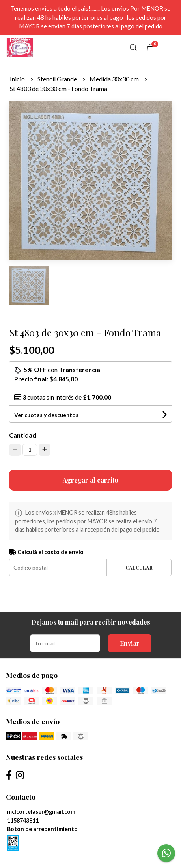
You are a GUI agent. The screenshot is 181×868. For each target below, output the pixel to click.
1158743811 (23, 820)
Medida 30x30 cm (115, 79)
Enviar (130, 643)
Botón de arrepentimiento (42, 829)
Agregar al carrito (90, 480)
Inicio (18, 79)
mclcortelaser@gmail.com (41, 812)
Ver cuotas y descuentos (46, 415)
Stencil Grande (58, 79)
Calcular (139, 567)
